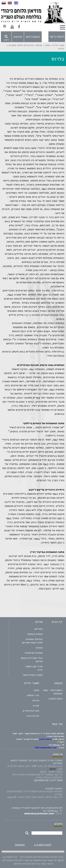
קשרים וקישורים (31, 711)
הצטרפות (20, 845)
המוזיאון (38, 629)
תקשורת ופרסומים (34, 653)
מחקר (36, 690)
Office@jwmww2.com (46, 748)
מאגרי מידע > (57, 45)
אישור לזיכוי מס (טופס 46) (48, 780)
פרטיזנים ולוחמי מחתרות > (20, 45)
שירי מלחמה (33, 695)
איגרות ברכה (33, 716)
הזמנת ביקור (57, 37)
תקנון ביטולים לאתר (33, 675)
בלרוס (61, 49)
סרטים (36, 700)
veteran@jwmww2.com (39, 813)
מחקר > (46, 45)
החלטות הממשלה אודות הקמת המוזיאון (32, 641)
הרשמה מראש (45, 739)
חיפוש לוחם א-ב (43, 845)
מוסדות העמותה (35, 634)
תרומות (18, 37)
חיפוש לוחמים (56, 699)
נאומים (39, 648)
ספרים (36, 706)
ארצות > (37, 45)
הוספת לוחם (33, 37)
